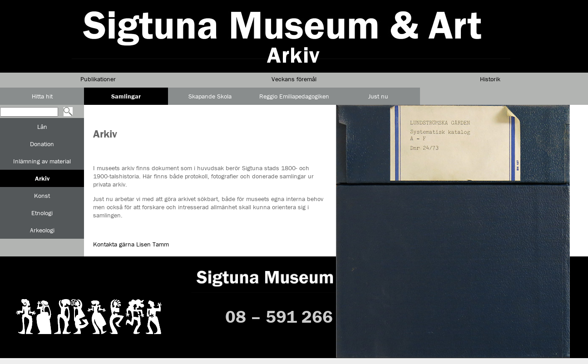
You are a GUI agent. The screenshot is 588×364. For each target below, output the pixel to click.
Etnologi (42, 213)
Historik (490, 79)
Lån (42, 127)
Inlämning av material (42, 161)
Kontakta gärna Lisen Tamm (131, 244)
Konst (42, 196)
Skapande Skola (210, 96)
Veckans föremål (294, 79)
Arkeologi (42, 230)
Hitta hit (42, 96)
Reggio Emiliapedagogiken (294, 96)
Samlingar (126, 96)
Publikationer (98, 79)
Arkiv (42, 178)
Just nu (378, 96)
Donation (42, 144)
